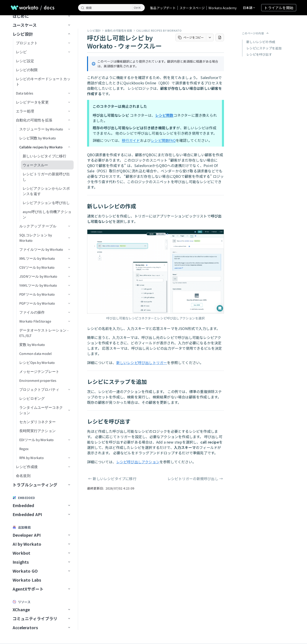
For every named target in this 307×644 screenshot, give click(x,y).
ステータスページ (192, 8)
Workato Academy (223, 8)
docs (49, 8)
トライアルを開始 (279, 8)
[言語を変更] (249, 8)
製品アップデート (163, 8)
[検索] (111, 8)
